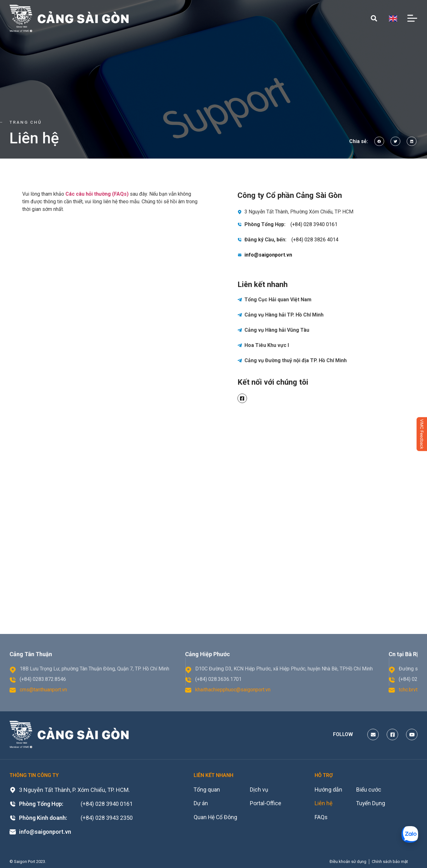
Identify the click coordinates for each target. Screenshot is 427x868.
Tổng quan (207, 790)
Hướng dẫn (329, 790)
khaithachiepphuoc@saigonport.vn (233, 690)
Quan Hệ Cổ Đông (216, 818)
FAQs (321, 818)
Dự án (201, 804)
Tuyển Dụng (372, 804)
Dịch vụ (260, 790)
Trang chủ (26, 122)
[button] (379, 141)
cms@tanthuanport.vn (43, 690)
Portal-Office (267, 804)
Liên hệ (324, 804)
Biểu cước (370, 790)
